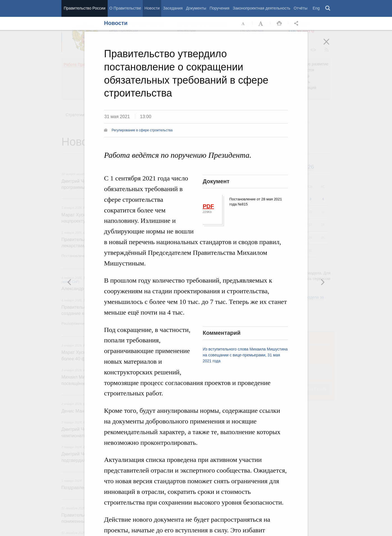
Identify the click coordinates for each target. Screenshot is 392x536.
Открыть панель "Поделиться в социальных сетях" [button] (297, 24)
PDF (208, 206)
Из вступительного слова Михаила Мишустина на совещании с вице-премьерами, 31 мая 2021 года (245, 355)
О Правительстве (125, 8)
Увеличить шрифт (261, 24)
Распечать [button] (279, 24)
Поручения (219, 8)
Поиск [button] (328, 8)
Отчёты (300, 8)
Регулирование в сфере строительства (142, 130)
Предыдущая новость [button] (322, 282)
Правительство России (84, 8)
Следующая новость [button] (70, 282)
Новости (152, 8)
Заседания (173, 8)
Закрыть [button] (330, 45)
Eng (316, 8)
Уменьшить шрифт (243, 24)
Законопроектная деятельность (261, 8)
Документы (196, 8)
